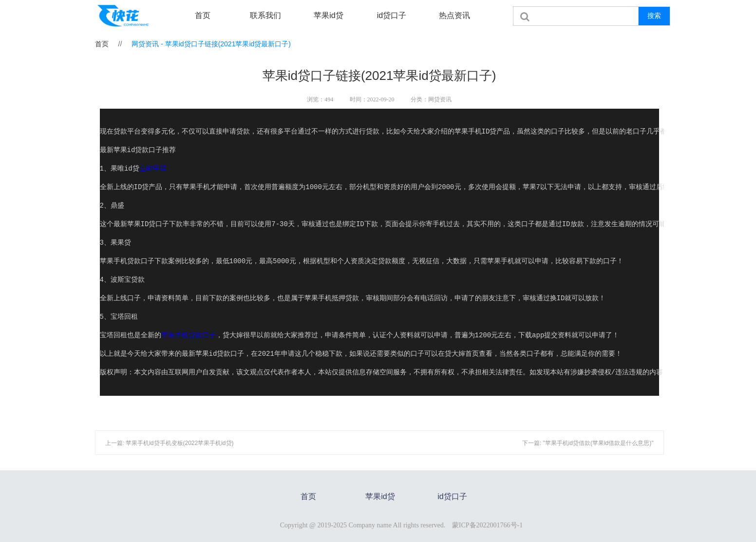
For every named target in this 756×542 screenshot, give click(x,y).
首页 (203, 15)
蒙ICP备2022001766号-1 (487, 525)
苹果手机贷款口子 (189, 335)
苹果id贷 (328, 15)
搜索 (654, 16)
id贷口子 (392, 15)
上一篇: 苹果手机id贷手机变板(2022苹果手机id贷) (170, 443)
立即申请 (153, 169)
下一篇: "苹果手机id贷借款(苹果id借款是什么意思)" (588, 443)
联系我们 (265, 15)
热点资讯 (454, 15)
